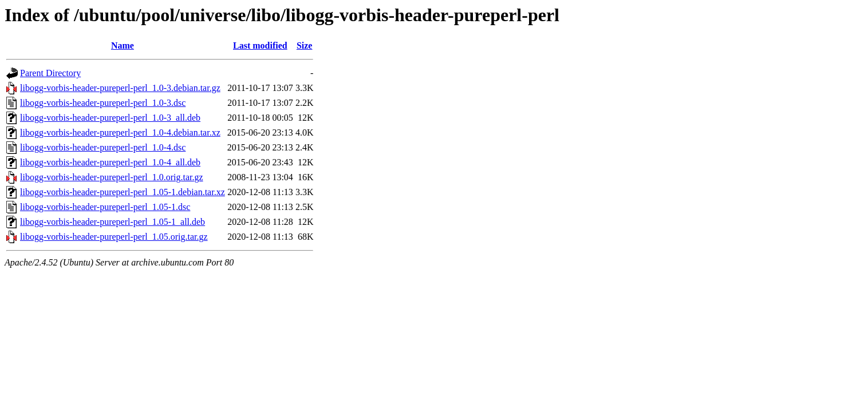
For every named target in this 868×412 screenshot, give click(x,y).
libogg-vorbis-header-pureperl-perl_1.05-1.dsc (105, 207)
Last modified (260, 45)
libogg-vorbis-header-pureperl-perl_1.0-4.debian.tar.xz (120, 132)
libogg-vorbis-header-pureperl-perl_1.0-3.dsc (103, 103)
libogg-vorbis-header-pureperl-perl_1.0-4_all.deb (110, 162)
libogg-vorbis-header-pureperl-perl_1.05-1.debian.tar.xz (123, 192)
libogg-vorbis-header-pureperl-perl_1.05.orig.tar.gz (114, 237)
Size (305, 45)
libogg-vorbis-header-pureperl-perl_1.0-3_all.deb (110, 118)
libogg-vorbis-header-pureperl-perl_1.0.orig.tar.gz (112, 177)
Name (123, 45)
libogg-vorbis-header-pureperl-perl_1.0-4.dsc (103, 147)
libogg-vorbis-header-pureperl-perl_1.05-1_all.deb (113, 222)
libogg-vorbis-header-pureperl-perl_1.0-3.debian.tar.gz (120, 88)
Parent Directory (50, 73)
